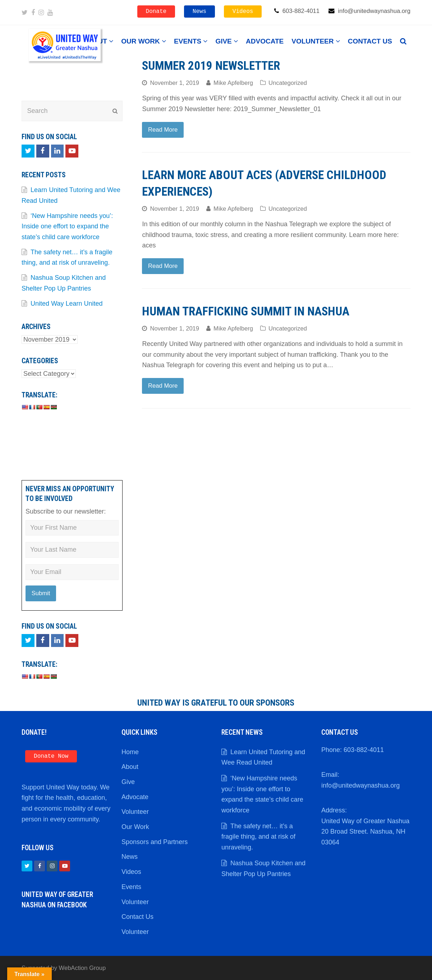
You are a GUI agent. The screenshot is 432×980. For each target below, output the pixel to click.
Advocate (135, 797)
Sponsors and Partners (155, 842)
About (130, 767)
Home (130, 752)
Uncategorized (288, 83)
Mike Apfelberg (233, 83)
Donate (156, 12)
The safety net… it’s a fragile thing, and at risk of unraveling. (258, 837)
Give (128, 782)
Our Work (135, 827)
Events (131, 887)
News (199, 12)
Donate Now (51, 756)
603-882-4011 (364, 750)
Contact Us (137, 917)
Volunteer (135, 812)
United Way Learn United (66, 304)
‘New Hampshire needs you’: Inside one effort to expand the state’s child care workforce (67, 226)
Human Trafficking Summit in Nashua (246, 311)
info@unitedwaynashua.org (360, 785)
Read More (163, 130)
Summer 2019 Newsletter (211, 66)
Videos (243, 12)
